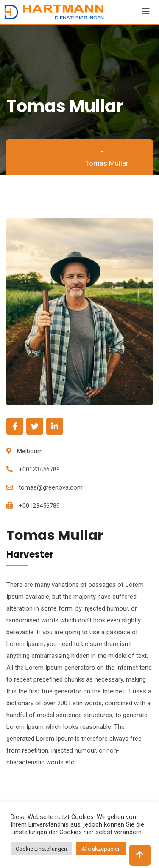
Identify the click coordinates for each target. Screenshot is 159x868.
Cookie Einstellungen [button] (41, 849)
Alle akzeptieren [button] (101, 849)
